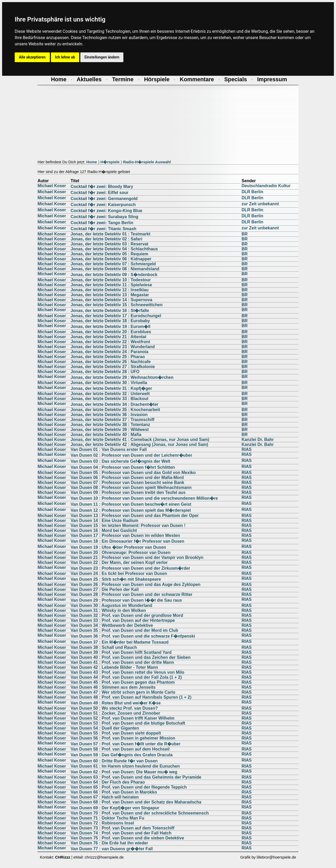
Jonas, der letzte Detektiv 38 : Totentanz (110, 425)
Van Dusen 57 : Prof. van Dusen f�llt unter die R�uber (126, 744)
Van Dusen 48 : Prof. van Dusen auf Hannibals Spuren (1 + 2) (131, 697)
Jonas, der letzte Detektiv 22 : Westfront (110, 342)
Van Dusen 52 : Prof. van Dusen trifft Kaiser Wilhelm (123, 718)
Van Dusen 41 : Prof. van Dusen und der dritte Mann (122, 662)
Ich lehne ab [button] (65, 57)
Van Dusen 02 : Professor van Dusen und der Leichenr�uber (131, 455)
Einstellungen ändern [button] (102, 57)
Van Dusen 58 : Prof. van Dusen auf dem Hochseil (120, 749)
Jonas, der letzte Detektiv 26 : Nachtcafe (111, 362)
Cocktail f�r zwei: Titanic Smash (103, 229)
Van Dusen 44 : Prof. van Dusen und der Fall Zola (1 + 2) (126, 677)
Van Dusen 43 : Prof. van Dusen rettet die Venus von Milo (127, 672)
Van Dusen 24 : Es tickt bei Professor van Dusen (119, 573)
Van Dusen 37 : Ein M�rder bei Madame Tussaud (120, 642)
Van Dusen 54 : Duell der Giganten (105, 728)
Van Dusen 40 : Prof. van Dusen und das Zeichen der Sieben (131, 657)
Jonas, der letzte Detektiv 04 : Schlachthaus (114, 249)
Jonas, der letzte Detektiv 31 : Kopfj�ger (111, 388)
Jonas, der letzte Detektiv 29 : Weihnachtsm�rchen (122, 377)
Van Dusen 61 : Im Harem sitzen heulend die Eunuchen (125, 766)
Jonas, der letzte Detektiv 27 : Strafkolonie (113, 367)
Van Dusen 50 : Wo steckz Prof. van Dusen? (114, 708)
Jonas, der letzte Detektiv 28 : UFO (105, 372)
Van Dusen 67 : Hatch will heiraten (105, 797)
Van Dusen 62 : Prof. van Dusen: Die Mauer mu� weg (124, 772)
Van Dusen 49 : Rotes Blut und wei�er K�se (116, 703)
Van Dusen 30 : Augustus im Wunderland (111, 605)
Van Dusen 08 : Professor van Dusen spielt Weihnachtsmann (131, 487)
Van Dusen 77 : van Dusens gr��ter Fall (112, 849)
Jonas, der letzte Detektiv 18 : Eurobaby (110, 321)
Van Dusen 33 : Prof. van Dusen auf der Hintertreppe (123, 620)
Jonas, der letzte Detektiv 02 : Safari (106, 239)
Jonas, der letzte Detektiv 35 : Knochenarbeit (115, 410)
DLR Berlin (252, 192)
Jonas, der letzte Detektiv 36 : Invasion (109, 415)
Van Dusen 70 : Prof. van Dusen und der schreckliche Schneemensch (140, 813)
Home (92, 162)
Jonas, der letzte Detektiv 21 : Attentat (108, 337)
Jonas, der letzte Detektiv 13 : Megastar (110, 295)
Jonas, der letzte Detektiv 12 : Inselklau (110, 290)
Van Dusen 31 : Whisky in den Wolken (108, 610)
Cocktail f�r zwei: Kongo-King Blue (106, 211)
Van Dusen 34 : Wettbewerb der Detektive (112, 625)
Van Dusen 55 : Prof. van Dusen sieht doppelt (116, 733)
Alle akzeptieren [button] (32, 57)
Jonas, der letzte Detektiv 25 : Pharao (108, 357)
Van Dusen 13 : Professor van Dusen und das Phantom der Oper (135, 516)
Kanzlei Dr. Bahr (258, 440)
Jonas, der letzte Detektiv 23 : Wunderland (113, 347)
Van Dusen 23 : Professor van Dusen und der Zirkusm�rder (130, 568)
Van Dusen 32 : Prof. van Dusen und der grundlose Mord (127, 615)
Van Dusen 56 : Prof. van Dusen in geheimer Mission (123, 738)
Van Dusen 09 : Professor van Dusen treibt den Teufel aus (128, 492)
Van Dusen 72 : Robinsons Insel (102, 823)
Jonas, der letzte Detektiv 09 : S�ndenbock (114, 275)
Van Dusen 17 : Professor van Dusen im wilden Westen (125, 535)
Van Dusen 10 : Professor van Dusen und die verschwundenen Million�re (144, 498)
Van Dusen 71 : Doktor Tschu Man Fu (107, 818)
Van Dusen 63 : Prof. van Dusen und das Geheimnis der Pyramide (136, 777)
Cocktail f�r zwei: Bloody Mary (102, 187)
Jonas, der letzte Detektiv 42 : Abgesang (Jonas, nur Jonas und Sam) (139, 444)
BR (245, 234)
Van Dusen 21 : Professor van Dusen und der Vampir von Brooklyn (137, 557)
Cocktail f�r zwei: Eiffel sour (99, 193)
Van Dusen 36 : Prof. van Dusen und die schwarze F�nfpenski (133, 636)
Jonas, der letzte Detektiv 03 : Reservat (109, 244)
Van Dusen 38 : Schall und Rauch (104, 647)
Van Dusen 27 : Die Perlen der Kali (105, 589)
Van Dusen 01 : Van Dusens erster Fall (109, 449)
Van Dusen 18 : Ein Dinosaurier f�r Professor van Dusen (127, 541)
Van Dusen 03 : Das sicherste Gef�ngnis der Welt (120, 461)
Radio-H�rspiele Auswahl (147, 162)
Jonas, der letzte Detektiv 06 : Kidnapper (111, 259)
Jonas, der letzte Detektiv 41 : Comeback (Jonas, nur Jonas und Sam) (140, 440)
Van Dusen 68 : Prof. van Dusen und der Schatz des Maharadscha (136, 802)
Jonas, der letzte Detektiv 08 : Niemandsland (115, 269)
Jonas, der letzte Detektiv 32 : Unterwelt (110, 394)
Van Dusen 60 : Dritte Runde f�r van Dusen (114, 761)
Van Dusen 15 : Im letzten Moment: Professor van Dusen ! (128, 525)
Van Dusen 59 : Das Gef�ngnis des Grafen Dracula (122, 755)
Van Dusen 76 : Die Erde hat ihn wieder (109, 843)
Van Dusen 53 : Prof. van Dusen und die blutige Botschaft (128, 723)
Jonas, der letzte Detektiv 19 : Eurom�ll (111, 327)
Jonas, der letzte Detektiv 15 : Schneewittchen (117, 305)
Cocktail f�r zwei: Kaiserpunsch (103, 205)
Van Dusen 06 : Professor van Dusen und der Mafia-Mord (127, 478)
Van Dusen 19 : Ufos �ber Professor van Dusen (118, 547)
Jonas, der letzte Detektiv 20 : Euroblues (111, 332)
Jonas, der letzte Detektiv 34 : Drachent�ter (114, 404)
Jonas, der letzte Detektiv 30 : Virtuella (109, 383)
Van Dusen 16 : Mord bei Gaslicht (104, 530)
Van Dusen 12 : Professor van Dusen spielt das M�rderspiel (131, 510)
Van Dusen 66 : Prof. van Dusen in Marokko (114, 792)
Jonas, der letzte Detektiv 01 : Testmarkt (111, 234)
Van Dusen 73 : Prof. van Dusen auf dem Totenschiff (122, 828)
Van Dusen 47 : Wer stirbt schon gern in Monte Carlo (123, 692)
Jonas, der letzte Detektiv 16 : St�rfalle (110, 311)
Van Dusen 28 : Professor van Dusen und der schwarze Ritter (132, 594)
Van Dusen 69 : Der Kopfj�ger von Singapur (115, 808)
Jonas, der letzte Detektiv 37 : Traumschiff (112, 420)
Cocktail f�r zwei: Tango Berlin (102, 223)
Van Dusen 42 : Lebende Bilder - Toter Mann (114, 667)
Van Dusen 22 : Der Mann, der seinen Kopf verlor (119, 562)
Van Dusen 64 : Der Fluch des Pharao (108, 782)
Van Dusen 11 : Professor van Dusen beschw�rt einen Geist (131, 504)
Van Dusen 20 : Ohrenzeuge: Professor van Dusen (121, 552)
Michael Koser (52, 186)
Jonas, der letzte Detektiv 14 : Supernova (111, 300)
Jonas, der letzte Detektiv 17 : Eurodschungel (116, 316)
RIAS (246, 449)
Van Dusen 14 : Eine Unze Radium (104, 521)
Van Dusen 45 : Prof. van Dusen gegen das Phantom (123, 682)
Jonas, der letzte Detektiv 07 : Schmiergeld (113, 264)
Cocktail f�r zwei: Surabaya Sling (104, 217)
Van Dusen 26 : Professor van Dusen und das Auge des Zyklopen (136, 584)
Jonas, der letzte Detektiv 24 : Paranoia (109, 352)
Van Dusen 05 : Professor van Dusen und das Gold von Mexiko (133, 473)
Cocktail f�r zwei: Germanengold (104, 199)
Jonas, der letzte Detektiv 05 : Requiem (109, 254)
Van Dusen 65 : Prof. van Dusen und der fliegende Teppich (129, 787)
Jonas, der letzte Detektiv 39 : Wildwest (110, 430)
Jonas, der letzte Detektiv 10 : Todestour (111, 280)
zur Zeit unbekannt (260, 204)
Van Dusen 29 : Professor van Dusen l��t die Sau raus (126, 600)
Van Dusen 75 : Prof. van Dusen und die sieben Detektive (127, 838)
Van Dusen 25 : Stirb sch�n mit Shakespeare (116, 579)
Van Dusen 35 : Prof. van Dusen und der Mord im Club (124, 630)
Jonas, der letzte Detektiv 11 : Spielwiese (111, 285)
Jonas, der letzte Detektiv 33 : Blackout (109, 399)
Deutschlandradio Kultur (266, 186)
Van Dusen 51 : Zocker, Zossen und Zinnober (115, 713)
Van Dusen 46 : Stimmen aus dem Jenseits (113, 687)
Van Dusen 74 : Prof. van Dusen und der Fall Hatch (121, 833)
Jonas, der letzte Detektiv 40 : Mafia (106, 435)
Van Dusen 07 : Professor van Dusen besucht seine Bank (127, 482)
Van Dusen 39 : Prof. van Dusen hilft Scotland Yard (121, 652)
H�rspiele (110, 162)
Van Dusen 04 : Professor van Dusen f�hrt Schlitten (123, 467)
